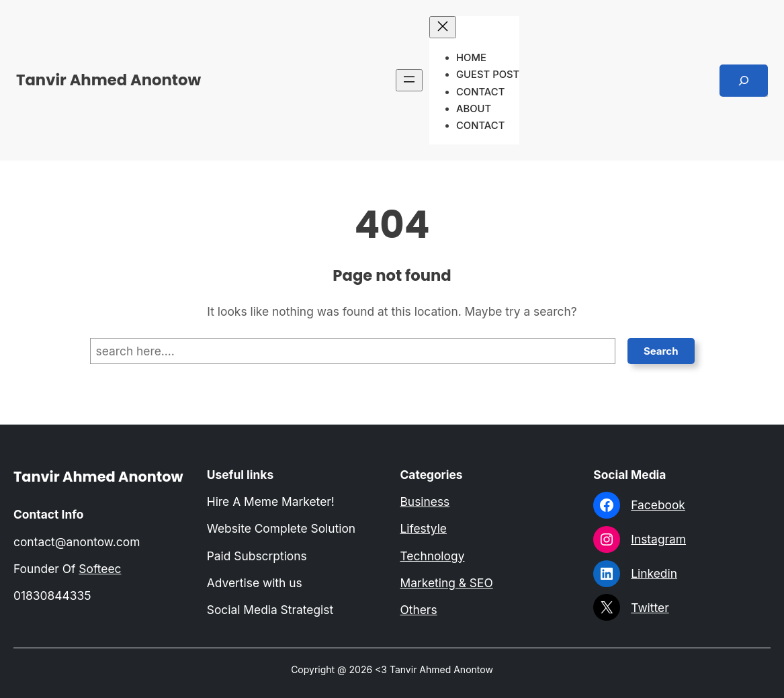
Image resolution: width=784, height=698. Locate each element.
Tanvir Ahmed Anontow (108, 80)
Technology (433, 556)
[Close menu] (443, 27)
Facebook (658, 505)
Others (419, 610)
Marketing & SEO (447, 583)
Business (425, 501)
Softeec (100, 569)
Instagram (658, 539)
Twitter (650, 608)
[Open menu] (409, 80)
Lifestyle (424, 528)
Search (661, 351)
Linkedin (654, 573)
